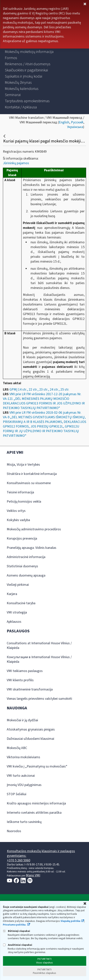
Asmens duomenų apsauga (26, 575)
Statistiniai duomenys (22, 566)
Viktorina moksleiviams (23, 757)
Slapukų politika (70, 921)
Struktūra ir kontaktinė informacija (32, 474)
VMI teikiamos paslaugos (25, 671)
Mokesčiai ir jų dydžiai (22, 720)
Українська (75, 127)
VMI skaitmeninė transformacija (30, 689)
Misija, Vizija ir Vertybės (23, 465)
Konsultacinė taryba (21, 603)
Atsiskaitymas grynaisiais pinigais (31, 729)
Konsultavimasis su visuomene (29, 483)
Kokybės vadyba (18, 520)
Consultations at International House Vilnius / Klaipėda (39, 646)
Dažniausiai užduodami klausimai (30, 739)
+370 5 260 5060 (19, 860)
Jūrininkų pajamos (16, 163)
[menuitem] (29, 52)
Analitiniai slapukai (17, 945)
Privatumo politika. (15, 925)
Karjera (12, 594)
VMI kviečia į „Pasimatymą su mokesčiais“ (37, 766)
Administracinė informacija (26, 557)
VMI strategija (17, 612)
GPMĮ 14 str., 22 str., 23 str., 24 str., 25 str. (39, 390)
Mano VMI (33, 875)
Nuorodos (14, 831)
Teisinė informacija (20, 492)
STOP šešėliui (17, 794)
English (64, 122)
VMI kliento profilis (20, 680)
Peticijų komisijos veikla (24, 502)
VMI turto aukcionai (21, 776)
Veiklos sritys (16, 511)
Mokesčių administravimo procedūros (34, 529)
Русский (77, 122)
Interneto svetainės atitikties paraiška (34, 813)
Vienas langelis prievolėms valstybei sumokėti (39, 699)
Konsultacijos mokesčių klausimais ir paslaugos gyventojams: (41, 853)
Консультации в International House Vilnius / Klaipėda (39, 659)
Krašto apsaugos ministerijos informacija (36, 803)
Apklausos (14, 622)
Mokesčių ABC (17, 748)
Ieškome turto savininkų (24, 822)
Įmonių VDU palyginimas (24, 785)
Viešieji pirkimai (18, 585)
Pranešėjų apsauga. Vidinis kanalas (32, 548)
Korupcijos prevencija (22, 539)
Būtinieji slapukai (16, 931)
